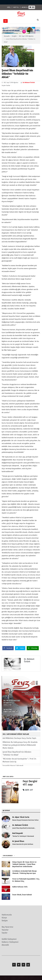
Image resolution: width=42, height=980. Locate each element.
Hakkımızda (7, 915)
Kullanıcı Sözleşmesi (10, 942)
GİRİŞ (9, 7)
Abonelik (5, 945)
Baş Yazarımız (7, 927)
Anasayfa (7, 36)
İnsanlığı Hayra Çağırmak (13, 766)
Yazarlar (5, 930)
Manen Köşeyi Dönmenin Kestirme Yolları (25, 820)
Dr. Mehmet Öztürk (29, 83)
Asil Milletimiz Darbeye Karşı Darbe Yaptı (19, 738)
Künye (4, 918)
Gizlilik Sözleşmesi (9, 939)
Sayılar (5, 933)
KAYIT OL (16, 7)
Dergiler (14, 36)
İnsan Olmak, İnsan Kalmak (22, 895)
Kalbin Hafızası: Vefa (20, 887)
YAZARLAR (7, 810)
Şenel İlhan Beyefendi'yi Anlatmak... (24, 828)
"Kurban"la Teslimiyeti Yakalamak (23, 836)
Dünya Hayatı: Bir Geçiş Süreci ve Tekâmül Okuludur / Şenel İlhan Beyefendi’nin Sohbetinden (24, 864)
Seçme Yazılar (6, 85)
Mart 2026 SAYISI (8, 777)
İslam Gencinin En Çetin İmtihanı (23, 844)
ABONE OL (25, 7)
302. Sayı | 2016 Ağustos (26, 36)
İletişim (5, 921)
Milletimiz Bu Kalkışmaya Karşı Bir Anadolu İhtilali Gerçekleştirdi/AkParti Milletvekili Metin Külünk (20, 745)
